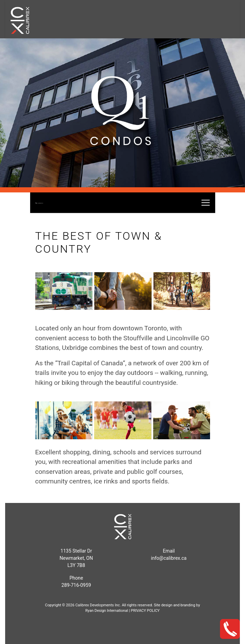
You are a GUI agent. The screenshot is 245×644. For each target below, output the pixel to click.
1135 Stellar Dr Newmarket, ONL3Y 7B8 (76, 558)
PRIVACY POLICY (145, 611)
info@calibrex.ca (169, 558)
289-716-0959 (76, 585)
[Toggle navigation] (206, 203)
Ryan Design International (107, 611)
